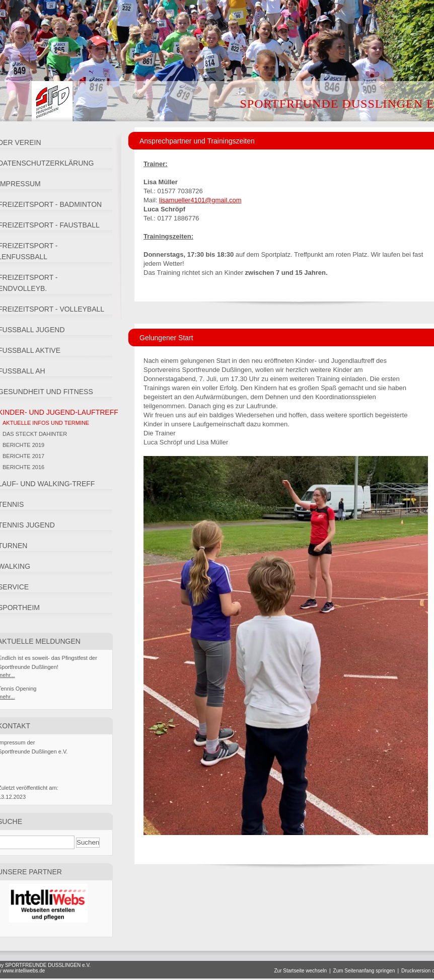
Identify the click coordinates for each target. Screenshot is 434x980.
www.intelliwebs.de (24, 971)
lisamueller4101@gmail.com (200, 200)
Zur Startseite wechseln (300, 971)
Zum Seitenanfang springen (364, 971)
